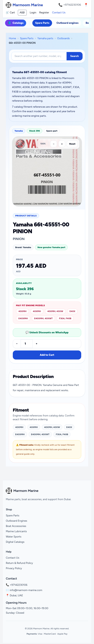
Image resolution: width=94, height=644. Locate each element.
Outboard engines (67, 23)
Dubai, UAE (16, 595)
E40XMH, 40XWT (43, 318)
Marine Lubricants (16, 531)
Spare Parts (42, 23)
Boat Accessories (16, 526)
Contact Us (59, 13)
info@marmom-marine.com (26, 590)
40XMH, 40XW (55, 311)
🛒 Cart (10, 13)
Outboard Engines (16, 521)
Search (75, 56)
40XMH (22, 311)
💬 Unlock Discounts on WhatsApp (47, 332)
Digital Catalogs (15, 542)
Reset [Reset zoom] (72, 144)
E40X (72, 311)
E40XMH (23, 318)
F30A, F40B (65, 318)
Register (44, 13)
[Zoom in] (62, 144)
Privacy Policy (14, 568)
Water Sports (14, 537)
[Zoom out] (54, 144)
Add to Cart (47, 355)
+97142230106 (72, 5)
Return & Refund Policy (19, 563)
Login (33, 13)
